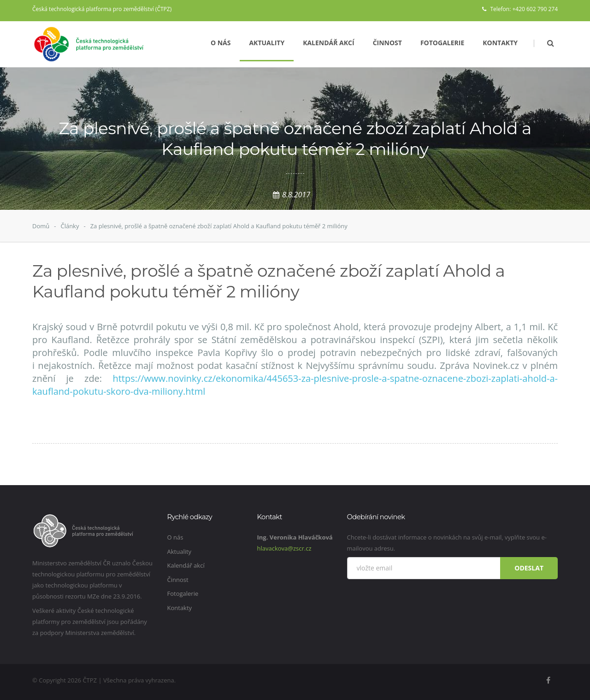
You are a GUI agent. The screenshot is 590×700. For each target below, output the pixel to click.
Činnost (387, 43)
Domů (41, 226)
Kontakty (500, 43)
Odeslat (529, 568)
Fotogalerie (442, 43)
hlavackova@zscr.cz (284, 548)
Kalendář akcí (329, 43)
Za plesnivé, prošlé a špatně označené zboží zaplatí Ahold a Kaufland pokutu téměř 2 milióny (219, 226)
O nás (221, 43)
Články (70, 226)
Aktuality (267, 43)
